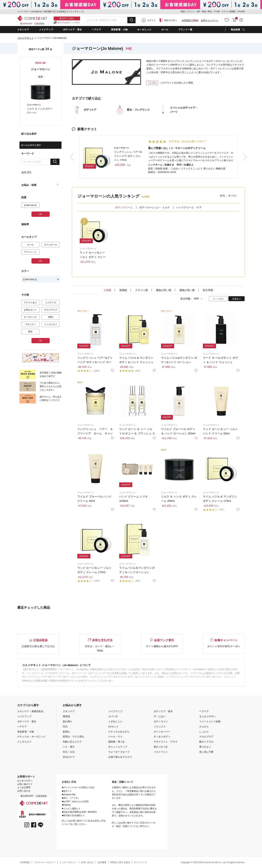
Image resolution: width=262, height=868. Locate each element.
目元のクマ (69, 757)
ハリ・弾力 (69, 747)
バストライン (161, 752)
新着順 (123, 290)
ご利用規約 (25, 862)
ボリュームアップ (118, 747)
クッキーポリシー (68, 862)
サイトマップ (140, 862)
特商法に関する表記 (120, 862)
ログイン (152, 20)
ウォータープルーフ (119, 752)
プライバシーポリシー (45, 862)
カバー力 (113, 716)
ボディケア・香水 (27, 721)
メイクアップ (24, 716)
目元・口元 (69, 752)
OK (40, 214)
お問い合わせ (24, 791)
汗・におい (160, 716)
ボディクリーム (124, 207)
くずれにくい (115, 721)
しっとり (204, 732)
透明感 (66, 716)
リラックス (160, 727)
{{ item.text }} (41, 279)
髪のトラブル (206, 742)
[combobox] (110, 20)
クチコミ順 (142, 290)
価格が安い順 (164, 290)
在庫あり (237, 299)
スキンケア (69, 711)
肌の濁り (68, 721)
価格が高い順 (187, 290)
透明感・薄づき (117, 742)
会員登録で (190, 20)
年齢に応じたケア (72, 742)
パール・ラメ (115, 737)
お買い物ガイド (25, 784)
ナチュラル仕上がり (119, 732)
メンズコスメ (24, 742)
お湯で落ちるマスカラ (120, 757)
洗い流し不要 (206, 752)
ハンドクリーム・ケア (189, 207)
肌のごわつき (161, 747)
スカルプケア (206, 737)
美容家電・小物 (26, 732)
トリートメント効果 (210, 721)
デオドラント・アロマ (166, 742)
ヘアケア (22, 727)
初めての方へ (171, 20)
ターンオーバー (162, 732)
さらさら (204, 727)
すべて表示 (218, 299)
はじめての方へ (25, 781)
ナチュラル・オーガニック (31, 737)
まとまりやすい (208, 716)
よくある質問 (24, 787)
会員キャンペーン (210, 20)
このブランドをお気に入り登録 (170, 83)
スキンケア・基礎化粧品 (30, 711)
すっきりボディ (162, 737)
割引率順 (208, 290)
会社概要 (102, 862)
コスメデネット (26, 38)
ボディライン (161, 721)
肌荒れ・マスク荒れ (73, 737)
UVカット (113, 727)
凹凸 (65, 727)
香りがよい (205, 747)
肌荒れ (66, 732)
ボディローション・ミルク (154, 207)
